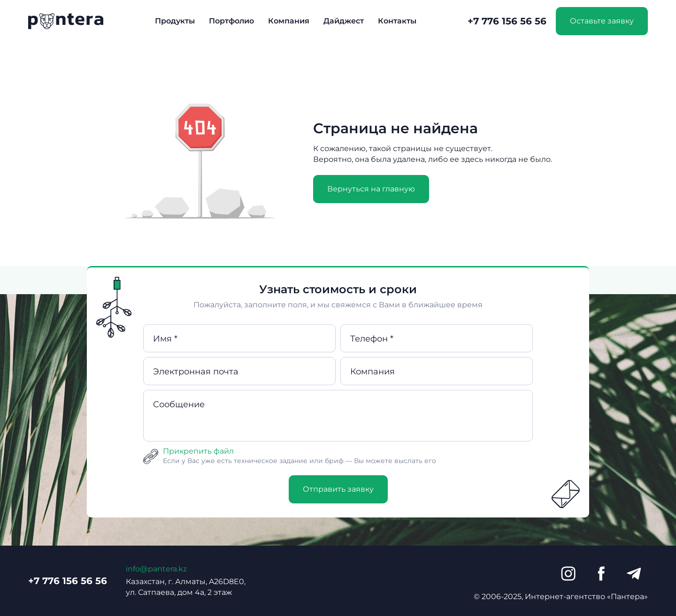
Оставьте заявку (602, 21)
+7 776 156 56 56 (507, 21)
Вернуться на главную (371, 189)
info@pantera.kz (156, 569)
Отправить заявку (338, 489)
